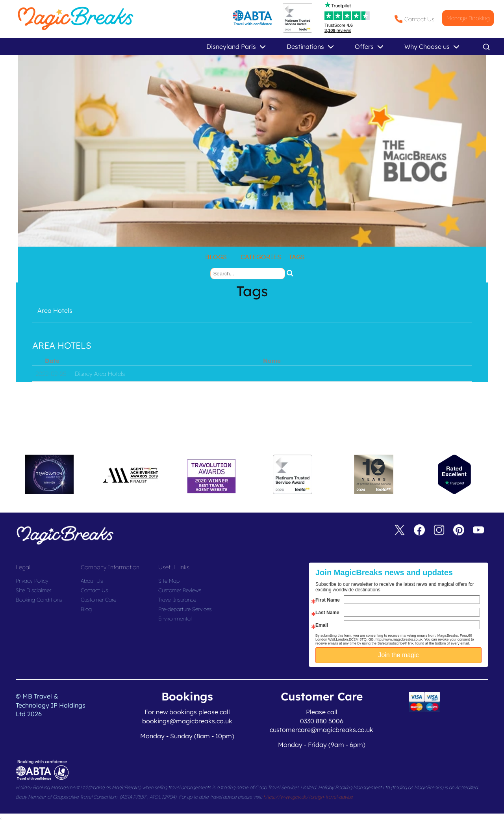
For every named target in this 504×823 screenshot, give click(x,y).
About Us (92, 581)
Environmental (175, 619)
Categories (261, 257)
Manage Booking (468, 18)
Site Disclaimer (33, 590)
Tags (297, 257)
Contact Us (419, 19)
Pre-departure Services (185, 609)
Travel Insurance (177, 600)
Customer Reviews (180, 590)
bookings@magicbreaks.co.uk (187, 721)
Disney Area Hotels (100, 374)
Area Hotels (55, 310)
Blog (86, 609)
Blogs (216, 257)
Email (322, 625)
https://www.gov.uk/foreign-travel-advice (308, 797)
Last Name (327, 613)
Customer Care (98, 600)
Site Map (169, 581)
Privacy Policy (32, 581)
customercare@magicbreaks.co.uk (321, 730)
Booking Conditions (39, 600)
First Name (328, 600)
